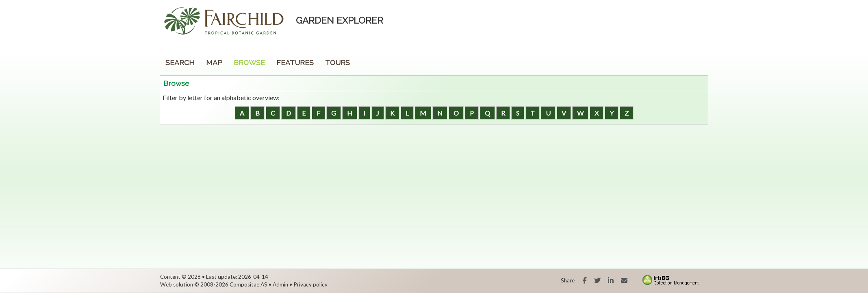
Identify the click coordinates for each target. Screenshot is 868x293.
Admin (280, 284)
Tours (337, 62)
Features (295, 62)
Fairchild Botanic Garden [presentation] (184, 26)
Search (180, 62)
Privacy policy (310, 284)
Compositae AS (248, 284)
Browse (249, 62)
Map (214, 62)
